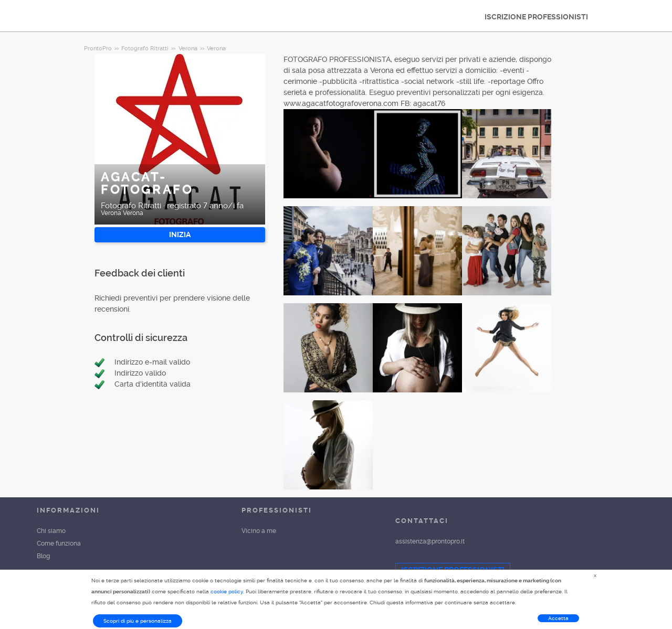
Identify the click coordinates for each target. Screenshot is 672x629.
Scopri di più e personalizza (138, 621)
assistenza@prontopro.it (430, 541)
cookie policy (227, 591)
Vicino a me (259, 531)
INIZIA (180, 234)
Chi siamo (51, 531)
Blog (43, 556)
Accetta (558, 618)
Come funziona (59, 543)
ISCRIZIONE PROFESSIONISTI (536, 17)
